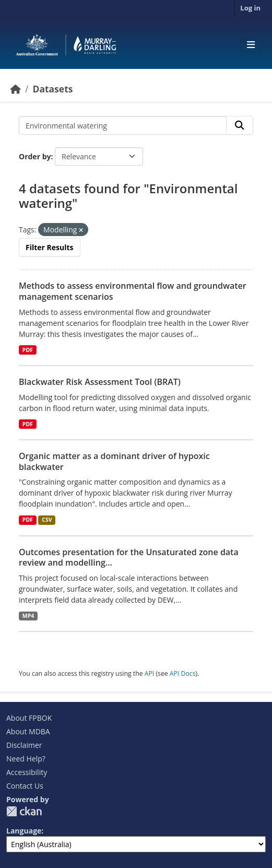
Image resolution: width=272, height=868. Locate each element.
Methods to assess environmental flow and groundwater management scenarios (133, 291)
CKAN (24, 811)
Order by (35, 156)
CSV (47, 520)
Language (24, 831)
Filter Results (50, 247)
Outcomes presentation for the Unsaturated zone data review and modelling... (129, 558)
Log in (250, 8)
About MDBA (28, 731)
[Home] (16, 89)
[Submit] (240, 125)
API (150, 673)
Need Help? (26, 759)
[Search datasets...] (123, 125)
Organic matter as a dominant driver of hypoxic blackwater (114, 461)
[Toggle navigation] (251, 45)
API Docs (183, 673)
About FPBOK (29, 718)
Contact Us (25, 786)
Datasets (52, 89)
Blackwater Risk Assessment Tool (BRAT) (100, 382)
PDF (28, 350)
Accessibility (27, 772)
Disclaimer (24, 745)
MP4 (28, 616)
